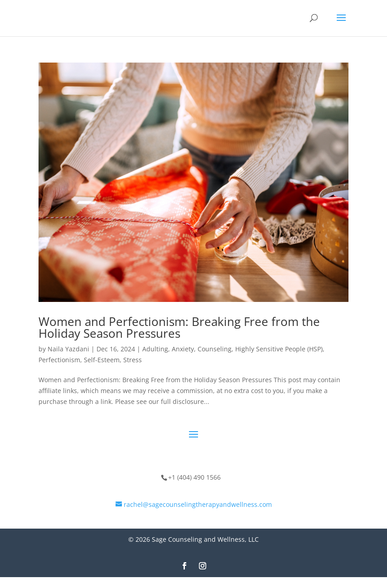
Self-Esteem (102, 360)
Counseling (215, 349)
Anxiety (183, 349)
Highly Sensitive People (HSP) (279, 349)
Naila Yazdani (68, 349)
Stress (133, 360)
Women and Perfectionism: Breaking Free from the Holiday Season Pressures (179, 327)
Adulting (155, 349)
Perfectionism (59, 360)
